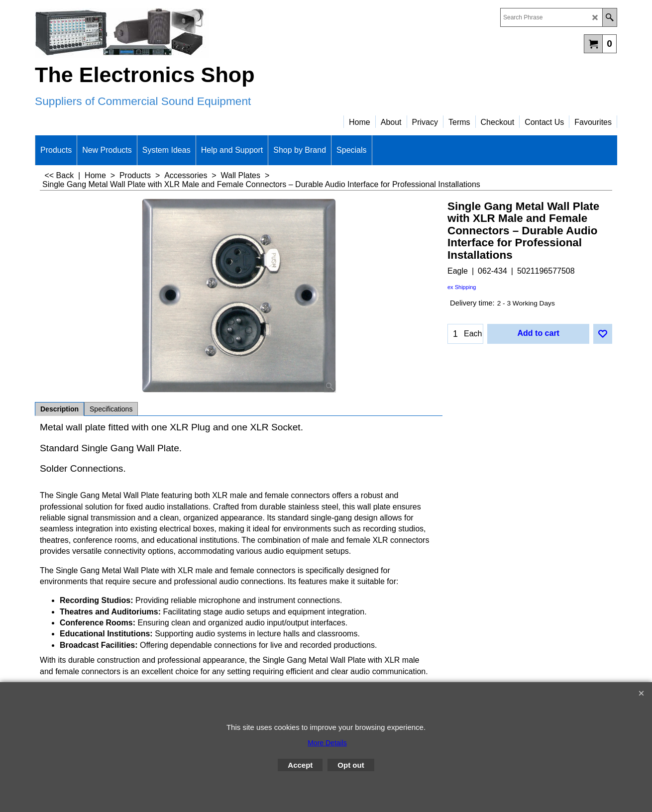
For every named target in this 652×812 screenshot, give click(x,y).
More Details (327, 743)
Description (59, 409)
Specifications (111, 409)
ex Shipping (462, 287)
